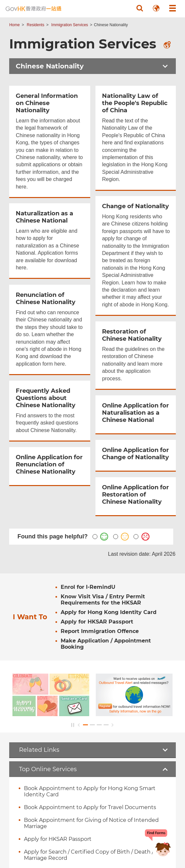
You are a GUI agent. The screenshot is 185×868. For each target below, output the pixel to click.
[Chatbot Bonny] (158, 844)
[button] (140, 8)
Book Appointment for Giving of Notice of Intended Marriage (91, 823)
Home (14, 25)
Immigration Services (70, 25)
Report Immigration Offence (100, 631)
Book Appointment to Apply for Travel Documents (90, 807)
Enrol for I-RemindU (88, 587)
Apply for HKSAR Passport (58, 839)
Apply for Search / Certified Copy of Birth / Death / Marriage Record (89, 855)
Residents (36, 25)
